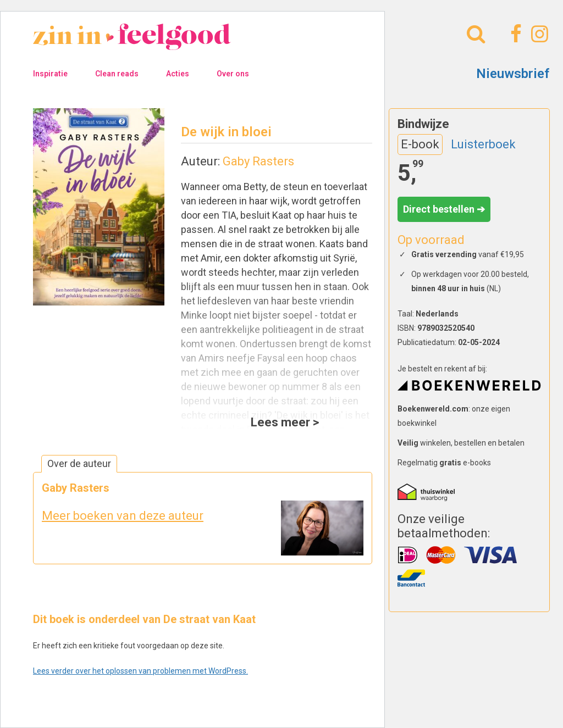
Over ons (233, 74)
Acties (178, 74)
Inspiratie (50, 74)
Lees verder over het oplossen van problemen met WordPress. (140, 671)
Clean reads (117, 74)
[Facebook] (514, 34)
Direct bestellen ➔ (444, 209)
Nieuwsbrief (513, 74)
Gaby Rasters (258, 161)
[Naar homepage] (132, 44)
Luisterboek (483, 144)
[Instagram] (538, 34)
